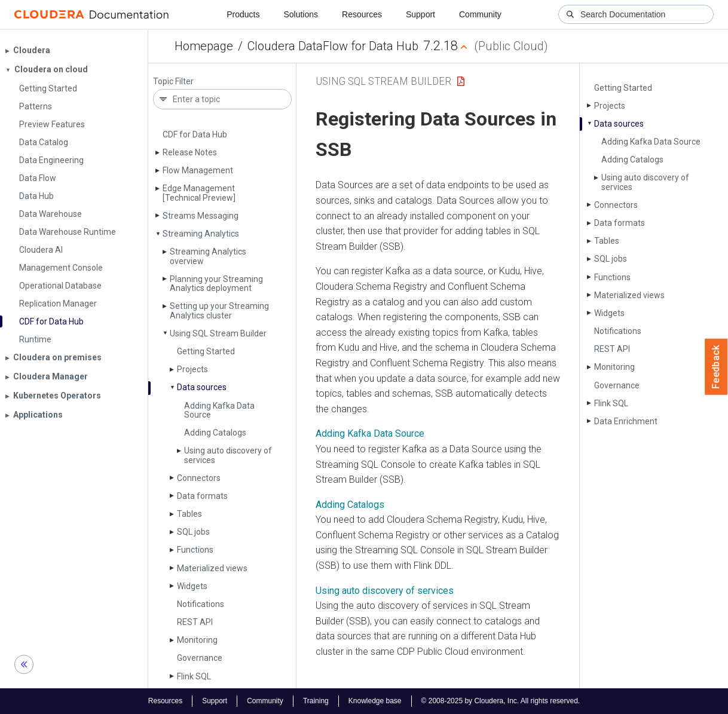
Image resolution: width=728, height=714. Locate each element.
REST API (195, 622)
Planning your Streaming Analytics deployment (216, 284)
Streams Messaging (201, 216)
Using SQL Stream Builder (218, 333)
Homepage (204, 46)
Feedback (716, 367)
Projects (192, 369)
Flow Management (198, 170)
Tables (189, 514)
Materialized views (212, 568)
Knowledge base (375, 701)
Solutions (301, 14)
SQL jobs (193, 532)
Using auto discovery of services (228, 455)
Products (243, 14)
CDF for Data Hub (195, 134)
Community (480, 14)
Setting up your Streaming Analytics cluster (219, 310)
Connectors (199, 478)
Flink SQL (194, 676)
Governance (200, 658)
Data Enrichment (626, 421)
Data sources (202, 387)
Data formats (202, 496)
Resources (362, 14)
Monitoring (197, 640)
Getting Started (206, 351)
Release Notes (190, 152)
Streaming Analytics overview (208, 256)
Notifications (201, 604)
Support (420, 14)
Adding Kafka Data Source (219, 410)
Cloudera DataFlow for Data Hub (333, 46)
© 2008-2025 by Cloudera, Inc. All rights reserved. (501, 701)
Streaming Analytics (201, 234)
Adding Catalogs (215, 433)
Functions (195, 550)
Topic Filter (173, 82)
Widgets (192, 586)
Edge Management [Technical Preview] (199, 193)
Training (316, 701)
